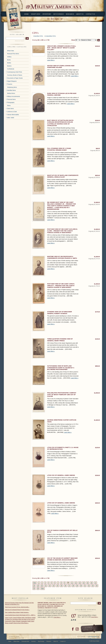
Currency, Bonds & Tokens (15, 75)
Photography (11, 103)
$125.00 (97, 448)
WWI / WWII (11, 118)
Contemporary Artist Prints (15, 72)
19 (38, 586)
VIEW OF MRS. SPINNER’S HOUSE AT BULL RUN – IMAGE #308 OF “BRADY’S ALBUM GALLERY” (62, 48)
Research (70, 14)
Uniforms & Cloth (12, 112)
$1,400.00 (97, 284)
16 (92, 583)
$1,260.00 (97, 257)
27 (69, 586)
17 (95, 583)
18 (34, 586)
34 (97, 586)
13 (80, 583)
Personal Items (11, 99)
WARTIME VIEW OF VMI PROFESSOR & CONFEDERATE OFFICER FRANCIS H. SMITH (62, 257)
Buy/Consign (59, 14)
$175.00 (97, 312)
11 (72, 583)
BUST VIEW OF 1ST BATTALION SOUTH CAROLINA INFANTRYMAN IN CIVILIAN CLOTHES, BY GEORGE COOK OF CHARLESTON (60, 123)
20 (42, 586)
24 (58, 586)
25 (61, 586)
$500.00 (97, 531)
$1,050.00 (97, 393)
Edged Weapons (12, 81)
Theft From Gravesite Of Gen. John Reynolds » (17, 607)
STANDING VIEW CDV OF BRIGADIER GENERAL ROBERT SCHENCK (60, 313)
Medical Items (11, 93)
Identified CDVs (39, 36)
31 (85, 586)
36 (38, 588)
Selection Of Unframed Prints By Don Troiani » (17, 610)
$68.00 (98, 149)
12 (76, 583)
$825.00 (97, 175)
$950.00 (97, 366)
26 (65, 586)
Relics (9, 106)
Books (9, 60)
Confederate (11, 69)
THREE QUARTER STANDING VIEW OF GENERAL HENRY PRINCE (60, 340)
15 (88, 583)
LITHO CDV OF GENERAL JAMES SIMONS (61, 475)
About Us (80, 14)
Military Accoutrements (14, 96)
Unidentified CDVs (51, 36)
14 (84, 583)
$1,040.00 (97, 94)
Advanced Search (20, 41)
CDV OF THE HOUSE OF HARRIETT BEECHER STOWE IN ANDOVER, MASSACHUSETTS (62, 559)
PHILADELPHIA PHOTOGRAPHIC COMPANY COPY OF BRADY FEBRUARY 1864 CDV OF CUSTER (62, 395)
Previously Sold (25, 641)
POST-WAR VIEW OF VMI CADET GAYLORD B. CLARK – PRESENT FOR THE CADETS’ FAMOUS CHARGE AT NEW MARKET (62, 231)
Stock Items (10, 109)
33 (93, 586)
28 (73, 586)
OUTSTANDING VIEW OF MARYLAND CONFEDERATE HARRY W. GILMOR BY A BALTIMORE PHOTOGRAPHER (61, 368)
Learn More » (51, 60)
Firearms (10, 84)
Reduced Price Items (13, 54)
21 (46, 586)
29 (77, 586)
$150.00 (97, 46)
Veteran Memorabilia (13, 115)
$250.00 (97, 558)
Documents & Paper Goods (15, 78)
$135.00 (97, 339)
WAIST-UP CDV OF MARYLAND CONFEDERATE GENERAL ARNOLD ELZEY (63, 176)
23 (54, 586)
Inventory (47, 14)
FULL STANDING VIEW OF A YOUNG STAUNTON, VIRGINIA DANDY (59, 149)
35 (34, 588)
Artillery (9, 57)
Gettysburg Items (12, 87)
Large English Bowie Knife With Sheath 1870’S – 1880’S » (20, 615)
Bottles (9, 63)
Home (26, 14)
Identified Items (11, 90)
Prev (35, 583)
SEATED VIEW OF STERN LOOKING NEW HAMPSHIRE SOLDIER (61, 67)
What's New (36, 14)
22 (50, 586)
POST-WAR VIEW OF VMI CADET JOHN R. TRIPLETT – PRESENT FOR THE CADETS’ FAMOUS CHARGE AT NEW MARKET (61, 286)
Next (43, 588)
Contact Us (90, 14)
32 (89, 586)
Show (73, 40)
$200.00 (97, 503)
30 (81, 586)
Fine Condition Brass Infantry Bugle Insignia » (17, 612)
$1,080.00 (97, 202)
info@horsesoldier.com (94, 636)
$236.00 (97, 121)
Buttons (9, 66)
